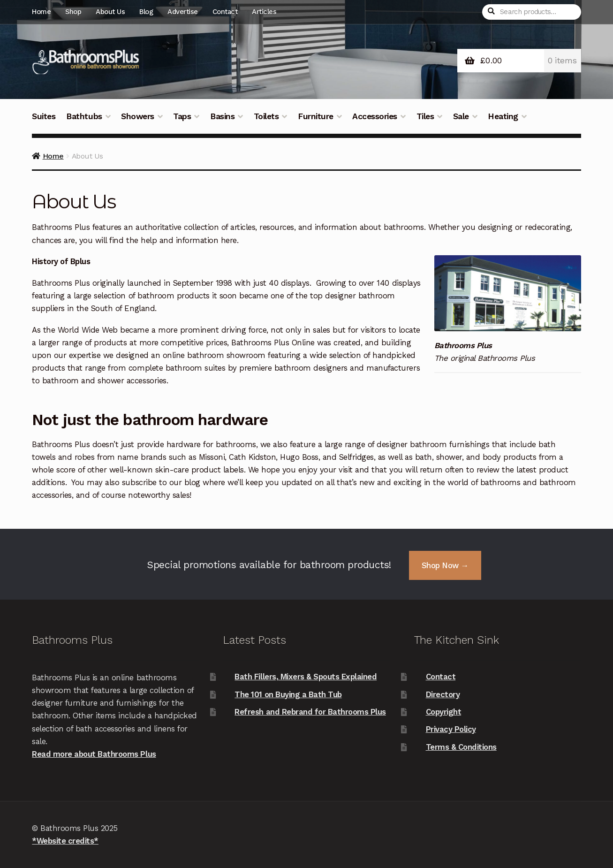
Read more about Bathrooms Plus (94, 754)
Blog (146, 12)
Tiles (425, 116)
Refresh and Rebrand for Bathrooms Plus (310, 712)
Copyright (444, 712)
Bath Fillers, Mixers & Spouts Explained (306, 677)
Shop (73, 12)
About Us (110, 12)
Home (41, 12)
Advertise (183, 12)
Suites (44, 116)
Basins (222, 116)
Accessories (375, 116)
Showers (138, 116)
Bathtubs (84, 116)
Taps (182, 116)
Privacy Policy (451, 729)
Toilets (266, 116)
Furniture (316, 116)
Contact (225, 12)
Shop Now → (445, 565)
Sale (461, 116)
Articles (264, 12)
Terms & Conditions (461, 747)
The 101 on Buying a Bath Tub (288, 694)
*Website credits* (65, 841)
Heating (503, 116)
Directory (443, 694)
